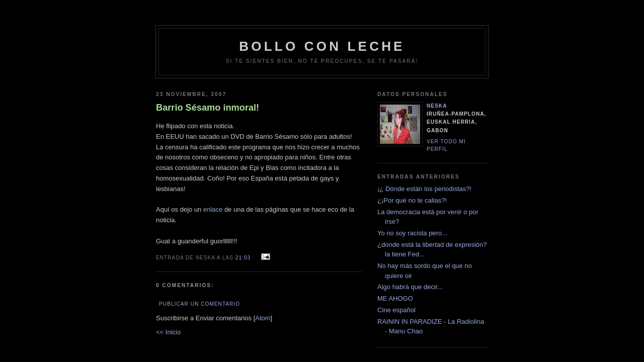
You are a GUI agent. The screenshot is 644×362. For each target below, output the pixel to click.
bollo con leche (322, 46)
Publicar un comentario (199, 304)
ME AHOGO (395, 298)
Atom (263, 318)
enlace (213, 209)
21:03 (244, 258)
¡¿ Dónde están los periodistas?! (424, 189)
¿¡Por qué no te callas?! (412, 200)
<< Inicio (168, 332)
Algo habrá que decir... (410, 287)
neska (437, 106)
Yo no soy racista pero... (412, 233)
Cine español (396, 310)
